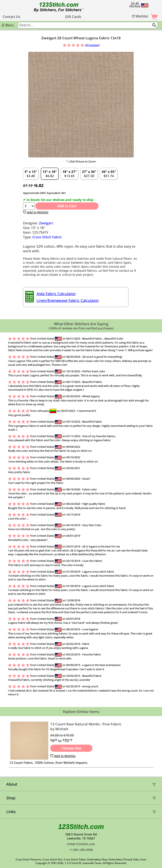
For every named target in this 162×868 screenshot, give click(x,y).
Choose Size (71, 748)
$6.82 (50, 174)
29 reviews (92, 45)
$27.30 (89, 174)
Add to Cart (67, 206)
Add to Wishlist (36, 212)
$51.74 (109, 174)
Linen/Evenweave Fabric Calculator (68, 300)
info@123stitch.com (81, 844)
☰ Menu (8, 25)
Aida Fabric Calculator (56, 294)
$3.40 (31, 174)
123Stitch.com (81, 827)
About (12, 784)
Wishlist (140, 16)
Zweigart (46, 223)
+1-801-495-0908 (81, 850)
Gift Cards (73, 17)
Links (11, 812)
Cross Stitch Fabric (47, 237)
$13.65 (70, 174)
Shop (11, 798)
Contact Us (11, 17)
